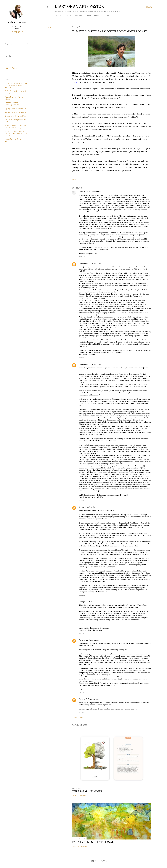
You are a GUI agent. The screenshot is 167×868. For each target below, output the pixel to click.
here (78, 82)
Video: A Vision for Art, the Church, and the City (15, 127)
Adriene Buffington (87, 640)
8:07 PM (82, 257)
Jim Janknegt (84, 507)
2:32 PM (82, 358)
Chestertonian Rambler (88, 192)
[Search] (150, 7)
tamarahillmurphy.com (88, 263)
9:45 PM (82, 693)
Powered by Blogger (100, 861)
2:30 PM (82, 595)
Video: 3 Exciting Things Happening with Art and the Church (16, 133)
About (58, 16)
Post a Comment (79, 717)
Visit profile (16, 32)
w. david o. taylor (17, 22)
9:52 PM (82, 712)
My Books (98, 16)
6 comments (82, 796)
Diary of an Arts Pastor (79, 7)
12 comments (82, 846)
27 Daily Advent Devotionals (94, 842)
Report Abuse (11, 68)
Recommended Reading (80, 16)
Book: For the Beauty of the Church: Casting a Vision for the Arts (16, 85)
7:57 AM (82, 633)
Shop (107, 16)
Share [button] (49, 27)
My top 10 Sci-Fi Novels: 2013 (16, 112)
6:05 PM (82, 500)
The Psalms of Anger (87, 791)
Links (65, 16)
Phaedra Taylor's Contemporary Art (12, 104)
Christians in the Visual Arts (15, 116)
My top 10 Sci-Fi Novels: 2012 (16, 109)
